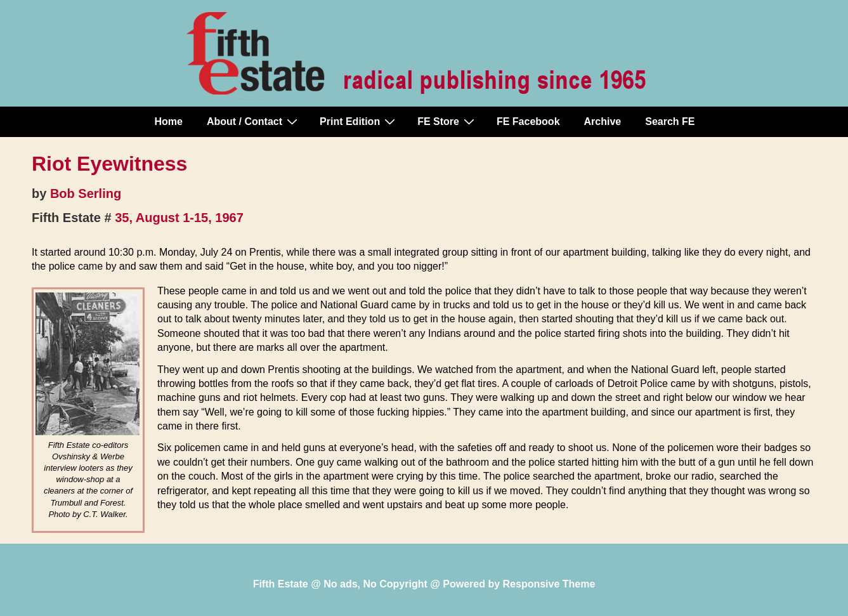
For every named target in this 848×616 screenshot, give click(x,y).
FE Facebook (528, 121)
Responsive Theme (549, 584)
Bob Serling (86, 193)
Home (169, 121)
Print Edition (359, 121)
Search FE (670, 121)
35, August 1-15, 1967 (179, 218)
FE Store (447, 121)
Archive (603, 121)
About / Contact (254, 121)
